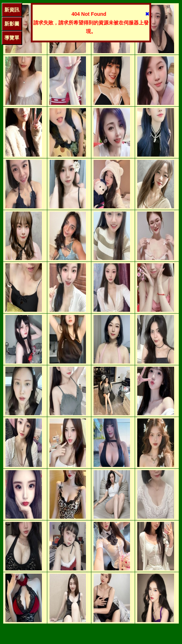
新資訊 (12, 10)
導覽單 (12, 38)
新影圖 (12, 24)
